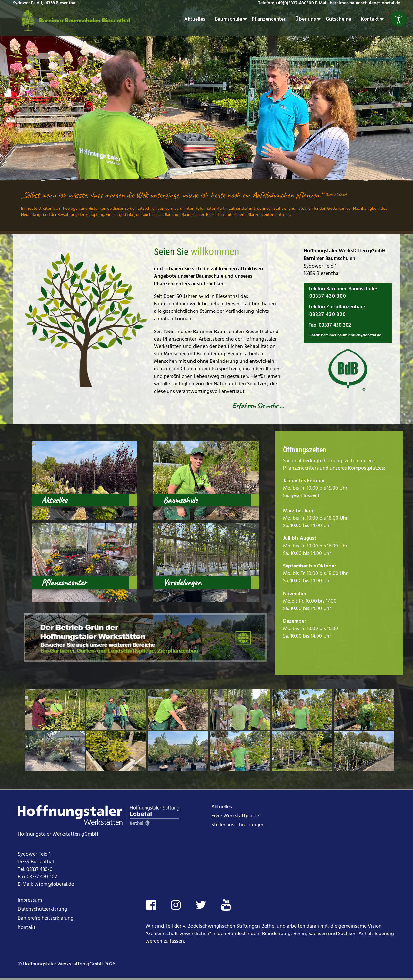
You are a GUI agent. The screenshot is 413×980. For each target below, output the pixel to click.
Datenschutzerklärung (42, 909)
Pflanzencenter (64, 582)
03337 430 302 (335, 325)
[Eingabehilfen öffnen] (399, 19)
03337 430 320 (328, 315)
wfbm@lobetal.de (54, 884)
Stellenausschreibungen (238, 825)
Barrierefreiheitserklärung (46, 918)
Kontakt (27, 928)
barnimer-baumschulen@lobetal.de (351, 335)
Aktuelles (54, 500)
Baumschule (180, 500)
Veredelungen (182, 582)
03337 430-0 (40, 870)
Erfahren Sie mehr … (258, 406)
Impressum (30, 900)
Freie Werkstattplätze (235, 816)
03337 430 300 (328, 296)
